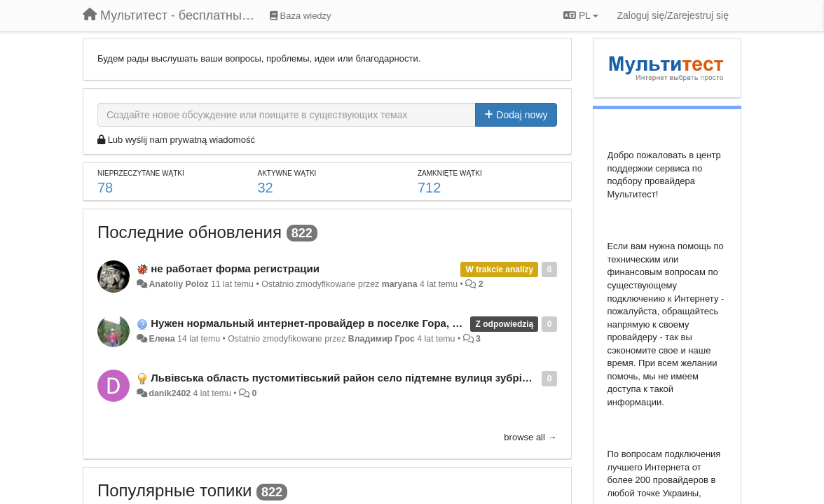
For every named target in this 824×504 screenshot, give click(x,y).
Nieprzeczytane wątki (141, 173)
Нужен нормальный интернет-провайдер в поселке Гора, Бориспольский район (360, 323)
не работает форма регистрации (235, 268)
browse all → (530, 437)
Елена (162, 339)
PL (581, 15)
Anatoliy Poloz (178, 284)
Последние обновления (190, 232)
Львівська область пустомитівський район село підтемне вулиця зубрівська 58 (358, 378)
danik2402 (170, 393)
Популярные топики (174, 490)
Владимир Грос (382, 339)
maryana (400, 284)
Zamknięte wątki (450, 173)
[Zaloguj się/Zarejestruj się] (673, 15)
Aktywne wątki (287, 173)
